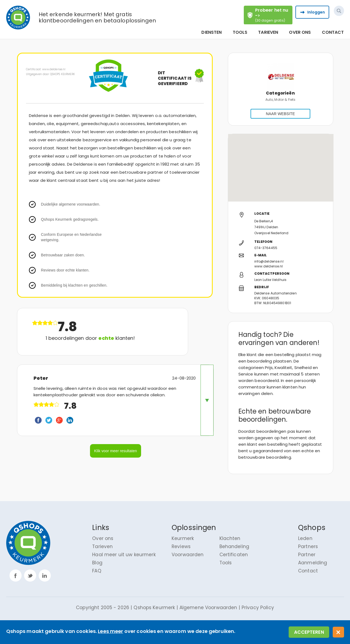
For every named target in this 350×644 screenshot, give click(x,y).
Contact (333, 32)
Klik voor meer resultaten (115, 451)
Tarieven (268, 32)
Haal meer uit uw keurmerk (124, 555)
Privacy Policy (258, 608)
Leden (305, 538)
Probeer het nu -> (274, 15)
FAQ (97, 571)
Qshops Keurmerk (154, 608)
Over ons (300, 32)
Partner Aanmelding (313, 559)
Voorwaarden (188, 555)
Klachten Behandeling (234, 542)
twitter (30, 576)
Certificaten (234, 555)
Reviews (181, 546)
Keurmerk (183, 538)
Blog (97, 563)
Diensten (211, 32)
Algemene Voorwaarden (208, 608)
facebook (16, 576)
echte (106, 338)
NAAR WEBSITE (280, 114)
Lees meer (110, 631)
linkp (45, 576)
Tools (240, 32)
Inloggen (316, 12)
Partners (308, 546)
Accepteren (309, 632)
